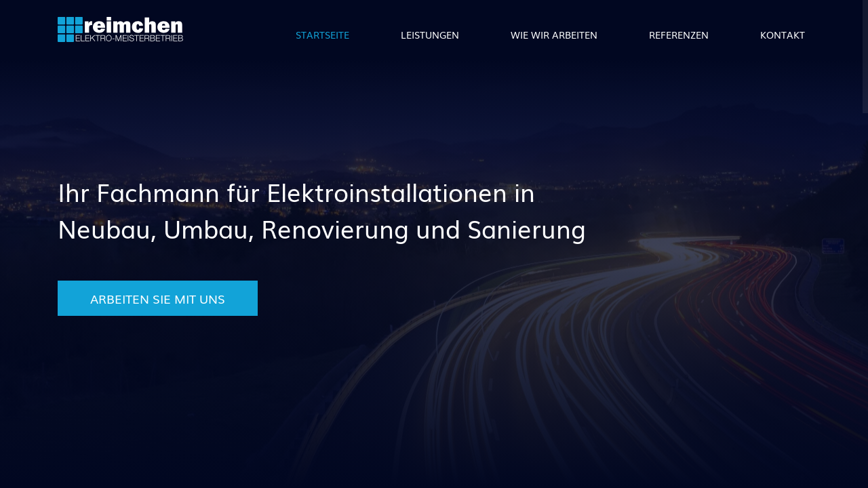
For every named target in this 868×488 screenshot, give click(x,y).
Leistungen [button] (430, 35)
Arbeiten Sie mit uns (158, 298)
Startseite (322, 35)
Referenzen (679, 35)
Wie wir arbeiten (554, 35)
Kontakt (783, 35)
